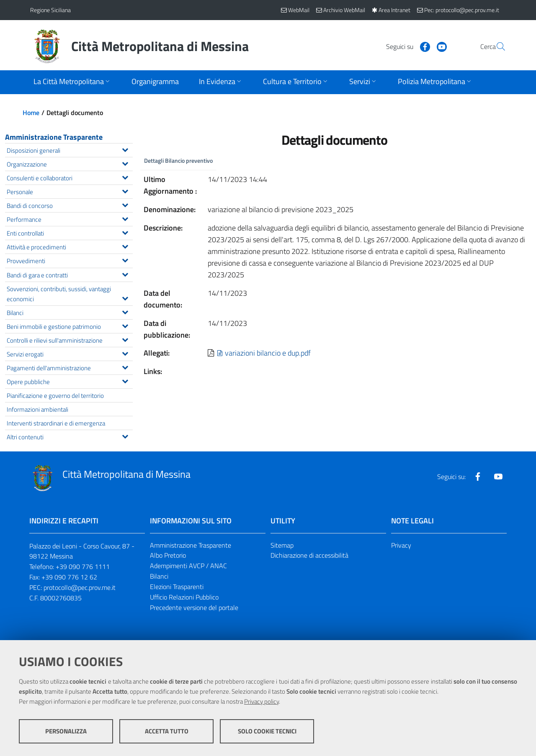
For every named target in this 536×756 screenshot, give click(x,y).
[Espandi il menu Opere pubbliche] (125, 380)
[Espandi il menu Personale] (125, 190)
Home (31, 113)
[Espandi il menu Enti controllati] (125, 232)
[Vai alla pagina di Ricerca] (496, 46)
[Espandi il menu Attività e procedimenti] (125, 246)
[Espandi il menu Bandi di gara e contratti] (125, 274)
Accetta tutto (167, 731)
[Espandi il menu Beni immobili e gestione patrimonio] (125, 325)
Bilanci (159, 576)
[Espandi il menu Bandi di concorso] (125, 204)
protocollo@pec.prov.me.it (80, 587)
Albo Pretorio (168, 555)
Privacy (401, 545)
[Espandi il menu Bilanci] (125, 311)
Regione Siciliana (50, 10)
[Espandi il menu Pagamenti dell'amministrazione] (125, 366)
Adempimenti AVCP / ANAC (188, 566)
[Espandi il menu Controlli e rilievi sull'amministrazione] (125, 339)
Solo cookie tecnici (267, 731)
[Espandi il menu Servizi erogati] (125, 353)
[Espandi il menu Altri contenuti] (125, 436)
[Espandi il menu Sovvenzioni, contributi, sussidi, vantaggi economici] (125, 297)
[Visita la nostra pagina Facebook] (405, 46)
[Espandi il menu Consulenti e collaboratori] (125, 177)
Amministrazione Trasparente (54, 137)
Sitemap (282, 545)
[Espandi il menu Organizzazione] (125, 163)
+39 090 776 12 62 (69, 577)
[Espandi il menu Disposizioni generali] (125, 149)
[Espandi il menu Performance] (125, 218)
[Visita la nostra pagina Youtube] (422, 46)
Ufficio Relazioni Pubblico (184, 597)
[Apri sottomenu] (72, 82)
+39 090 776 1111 (83, 566)
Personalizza (66, 731)
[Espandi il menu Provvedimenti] (125, 259)
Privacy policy (262, 701)
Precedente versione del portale (194, 607)
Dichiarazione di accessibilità (309, 555)
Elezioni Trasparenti (177, 587)
